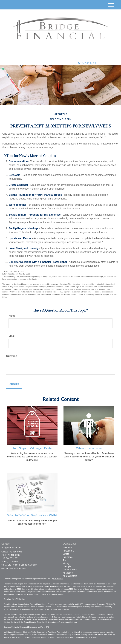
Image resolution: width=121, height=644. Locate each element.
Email (12, 336)
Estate (66, 554)
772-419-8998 (88, 63)
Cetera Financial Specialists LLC (37, 604)
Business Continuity (11, 627)
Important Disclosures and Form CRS (35, 627)
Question (12, 356)
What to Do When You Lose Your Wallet (32, 516)
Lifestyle (67, 566)
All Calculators (70, 576)
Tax (65, 560)
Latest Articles (70, 570)
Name (12, 316)
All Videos (68, 573)
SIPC (113, 604)
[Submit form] (14, 384)
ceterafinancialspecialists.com (66, 622)
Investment (68, 551)
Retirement (68, 548)
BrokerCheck (58, 579)
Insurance (68, 557)
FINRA (108, 604)
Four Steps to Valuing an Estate (32, 448)
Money (66, 563)
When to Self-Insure (89, 448)
